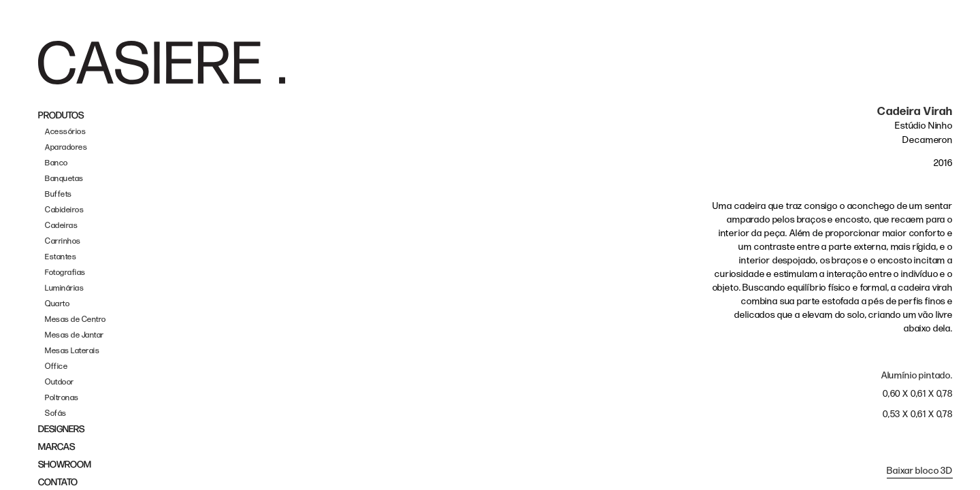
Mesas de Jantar (75, 335)
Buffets (59, 194)
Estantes (61, 257)
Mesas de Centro (76, 320)
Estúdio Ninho (924, 126)
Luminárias (64, 288)
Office (56, 366)
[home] (162, 63)
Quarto (57, 304)
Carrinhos (63, 241)
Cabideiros (64, 210)
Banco (56, 163)
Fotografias (65, 273)
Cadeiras (61, 226)
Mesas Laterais (72, 351)
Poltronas (62, 398)
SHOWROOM (65, 464)
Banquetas (64, 179)
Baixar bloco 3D (920, 471)
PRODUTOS (61, 115)
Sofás (56, 413)
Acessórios (65, 132)
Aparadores (66, 147)
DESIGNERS (61, 429)
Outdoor (60, 382)
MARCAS (56, 447)
